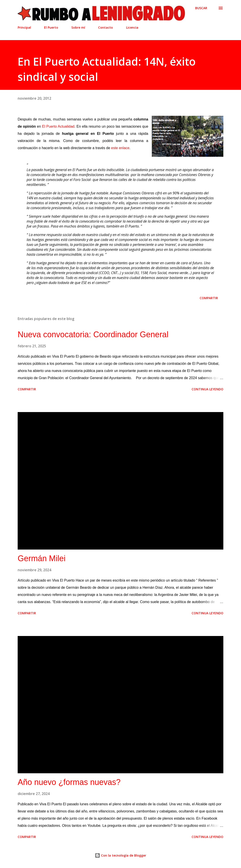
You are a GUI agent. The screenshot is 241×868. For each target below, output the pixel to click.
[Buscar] (201, 8)
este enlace (120, 148)
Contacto (106, 27)
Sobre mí (78, 27)
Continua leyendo (207, 389)
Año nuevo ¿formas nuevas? (69, 782)
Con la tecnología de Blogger (120, 855)
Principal (24, 27)
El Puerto (51, 27)
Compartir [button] (209, 298)
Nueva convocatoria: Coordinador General (93, 334)
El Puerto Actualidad (58, 126)
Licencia (132, 27)
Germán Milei (42, 558)
